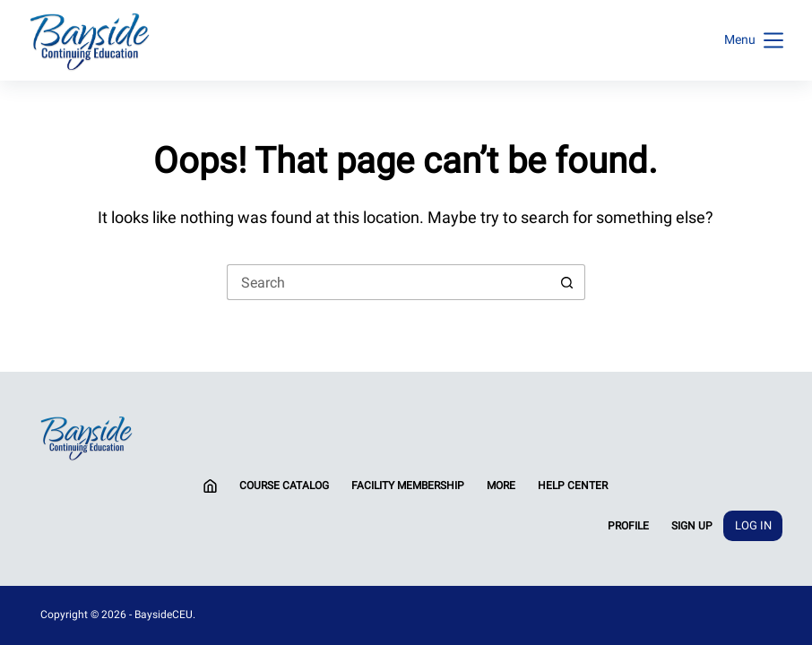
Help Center (573, 486)
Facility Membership (408, 486)
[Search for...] (388, 282)
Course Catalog (284, 486)
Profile (628, 526)
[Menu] (754, 40)
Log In (753, 525)
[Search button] (567, 282)
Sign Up (692, 526)
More (501, 486)
